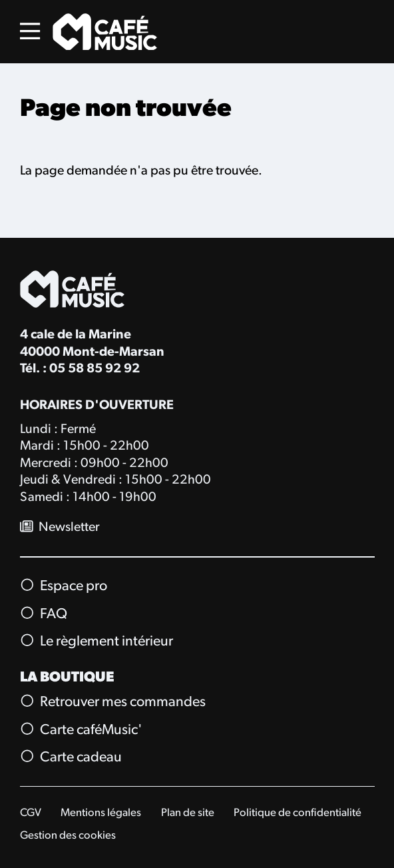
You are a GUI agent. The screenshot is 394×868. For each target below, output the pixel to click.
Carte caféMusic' (82, 729)
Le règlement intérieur (97, 642)
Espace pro (64, 586)
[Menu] (30, 31)
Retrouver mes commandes (113, 702)
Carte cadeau (71, 757)
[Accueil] (105, 32)
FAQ (44, 614)
